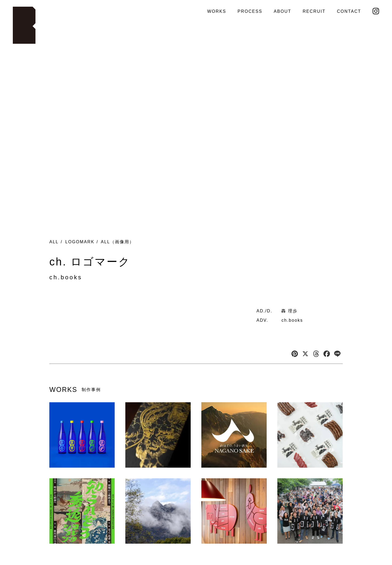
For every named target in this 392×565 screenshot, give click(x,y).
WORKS (217, 11)
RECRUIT (314, 11)
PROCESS (250, 11)
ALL (54, 242)
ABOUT (282, 11)
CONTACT (349, 11)
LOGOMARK (80, 242)
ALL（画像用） (117, 242)
